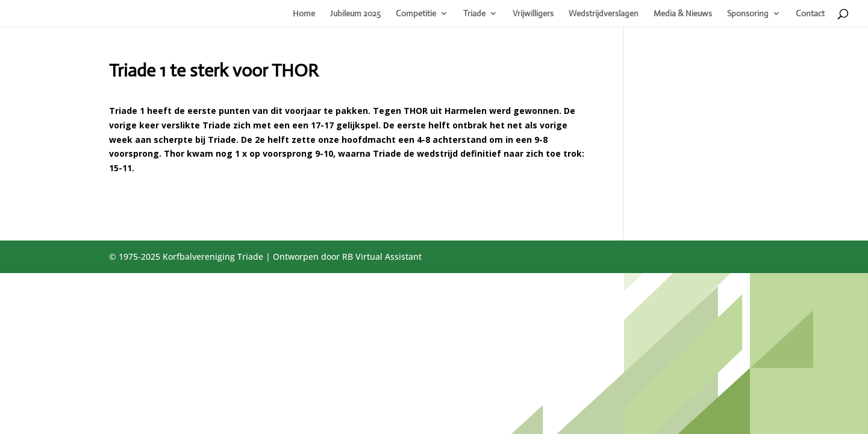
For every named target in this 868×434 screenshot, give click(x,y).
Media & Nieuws (683, 14)
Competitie (416, 14)
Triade (474, 14)
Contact (810, 14)
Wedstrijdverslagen (604, 14)
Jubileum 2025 (355, 14)
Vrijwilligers (533, 14)
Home (304, 14)
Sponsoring (748, 14)
